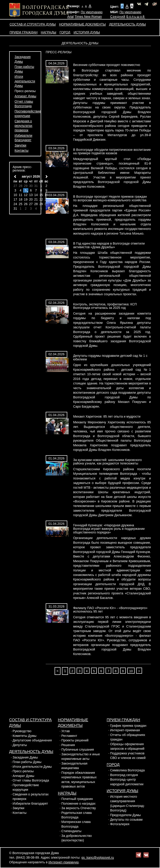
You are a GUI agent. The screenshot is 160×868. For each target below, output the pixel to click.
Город (65, 32)
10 (131, 671)
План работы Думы (27, 762)
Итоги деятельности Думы (25, 81)
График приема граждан (128, 726)
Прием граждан (24, 32)
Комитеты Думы (25, 736)
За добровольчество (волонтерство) (77, 838)
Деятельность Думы (127, 24)
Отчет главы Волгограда (31, 780)
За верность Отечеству (79, 808)
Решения (68, 745)
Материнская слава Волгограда (76, 824)
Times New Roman (88, 17)
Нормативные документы (82, 24)
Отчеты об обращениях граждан (128, 737)
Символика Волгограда (127, 770)
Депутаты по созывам (126, 820)
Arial (70, 17)
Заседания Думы (25, 757)
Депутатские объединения (32, 740)
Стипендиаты (71, 831)
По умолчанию (92, 12)
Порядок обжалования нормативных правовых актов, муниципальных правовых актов (79, 780)
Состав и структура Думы (33, 24)
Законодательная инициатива (74, 766)
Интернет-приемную (63, 862)
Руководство (22, 731)
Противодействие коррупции (26, 787)
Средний (118, 17)
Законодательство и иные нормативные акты (81, 757)
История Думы (87, 32)
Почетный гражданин (77, 799)
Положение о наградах (78, 804)
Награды (49, 32)
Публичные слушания (78, 750)
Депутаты (20, 745)
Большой (136, 17)
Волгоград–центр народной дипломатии (127, 782)
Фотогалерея (120, 824)
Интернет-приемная (125, 730)
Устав (66, 731)
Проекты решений (75, 740)
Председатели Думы (125, 815)
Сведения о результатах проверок (24, 126)
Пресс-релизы (25, 91)
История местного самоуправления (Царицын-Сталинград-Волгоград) (127, 803)
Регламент (69, 736)
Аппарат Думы (25, 96)
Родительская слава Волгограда (77, 815)
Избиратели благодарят (30, 804)
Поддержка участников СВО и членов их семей (128, 756)
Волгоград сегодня (124, 775)
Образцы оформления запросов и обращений (127, 746)
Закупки (21, 145)
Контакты (22, 150)
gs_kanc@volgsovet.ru (98, 858)
